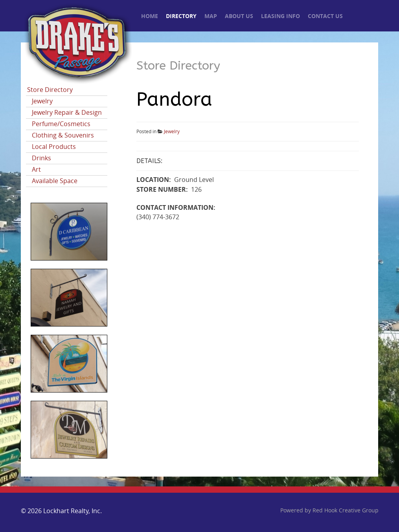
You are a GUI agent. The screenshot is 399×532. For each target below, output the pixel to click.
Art (36, 170)
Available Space (55, 181)
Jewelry (42, 101)
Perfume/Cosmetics (61, 124)
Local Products (54, 147)
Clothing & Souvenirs (63, 135)
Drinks (41, 158)
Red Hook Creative (346, 511)
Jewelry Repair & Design (67, 113)
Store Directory (50, 90)
